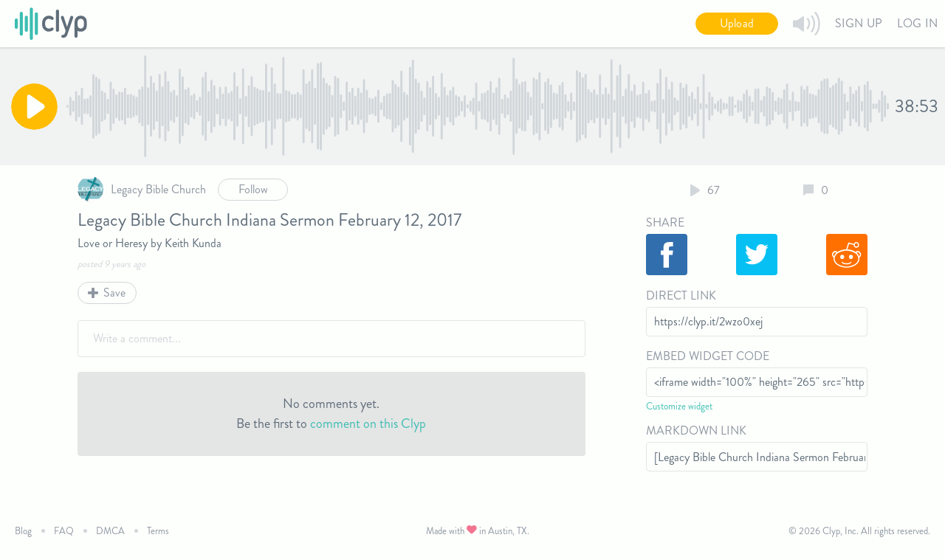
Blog (23, 531)
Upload (737, 23)
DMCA (110, 531)
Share (665, 222)
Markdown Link (696, 431)
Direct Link (681, 295)
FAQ (64, 531)
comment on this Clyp (368, 424)
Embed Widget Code (708, 356)
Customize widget (679, 406)
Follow (253, 189)
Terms (158, 531)
